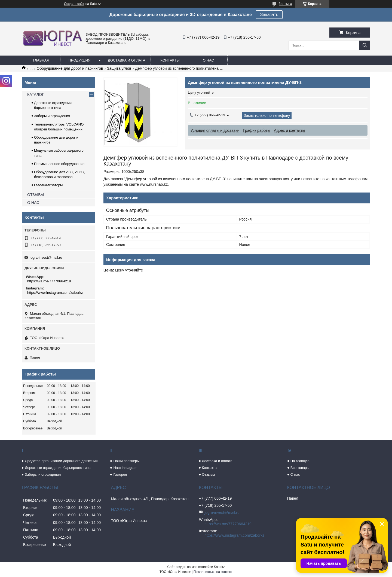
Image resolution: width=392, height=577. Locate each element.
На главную (300, 461)
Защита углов (119, 68)
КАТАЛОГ (36, 94)
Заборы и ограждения (52, 116)
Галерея (120, 474)
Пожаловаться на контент (213, 572)
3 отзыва (285, 4)
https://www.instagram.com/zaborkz (55, 293)
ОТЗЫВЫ (36, 195)
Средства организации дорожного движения (61, 461)
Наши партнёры (126, 461)
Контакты (170, 60)
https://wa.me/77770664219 (49, 281)
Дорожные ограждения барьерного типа (58, 468)
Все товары (300, 468)
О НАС (33, 203)
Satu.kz (219, 567)
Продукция (80, 60)
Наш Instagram (125, 468)
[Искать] (365, 45)
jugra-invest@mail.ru (46, 257)
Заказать (269, 15)
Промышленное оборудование (59, 164)
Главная (41, 60)
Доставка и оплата (126, 60)
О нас (208, 60)
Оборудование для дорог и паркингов (70, 68)
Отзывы (209, 474)
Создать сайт (74, 4)
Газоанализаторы (48, 185)
